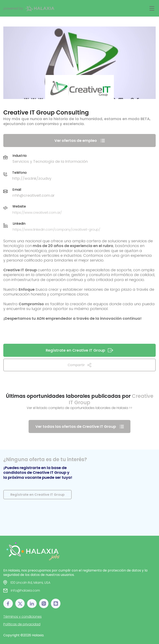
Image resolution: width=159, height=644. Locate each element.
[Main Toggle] (152, 8)
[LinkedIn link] (32, 604)
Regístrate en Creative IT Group (80, 350)
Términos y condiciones (22, 617)
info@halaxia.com (25, 590)
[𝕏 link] (20, 604)
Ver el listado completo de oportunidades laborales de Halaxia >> (79, 408)
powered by (29, 8)
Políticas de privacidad (22, 624)
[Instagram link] (44, 604)
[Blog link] (56, 604)
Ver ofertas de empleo (80, 140)
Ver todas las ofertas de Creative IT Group (80, 426)
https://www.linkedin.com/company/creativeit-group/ (56, 230)
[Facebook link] (8, 604)
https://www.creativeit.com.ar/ (37, 213)
